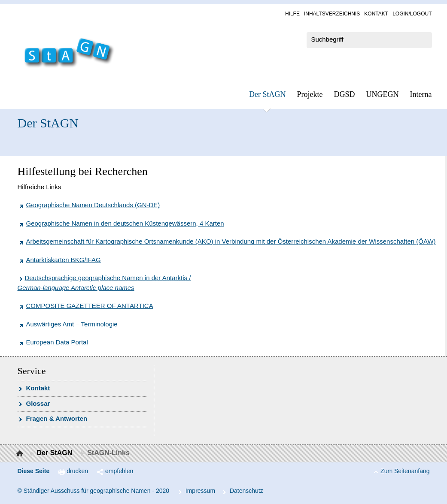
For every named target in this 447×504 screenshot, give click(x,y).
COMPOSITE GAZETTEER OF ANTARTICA (90, 306)
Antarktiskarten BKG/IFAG (64, 260)
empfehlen (119, 471)
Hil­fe (292, 14)
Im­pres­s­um (200, 491)
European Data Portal (57, 342)
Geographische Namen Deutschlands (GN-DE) (93, 205)
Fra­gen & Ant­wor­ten (57, 418)
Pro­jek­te (310, 94)
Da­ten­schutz (246, 491)
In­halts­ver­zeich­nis (332, 14)
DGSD (345, 94)
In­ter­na (421, 94)
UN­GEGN (383, 94)
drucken (77, 471)
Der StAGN (268, 94)
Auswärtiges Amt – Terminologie (72, 324)
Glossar (38, 403)
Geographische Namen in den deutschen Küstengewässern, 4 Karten (125, 223)
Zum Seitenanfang (405, 471)
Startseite (21, 454)
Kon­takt (376, 14)
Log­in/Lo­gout (412, 14)
